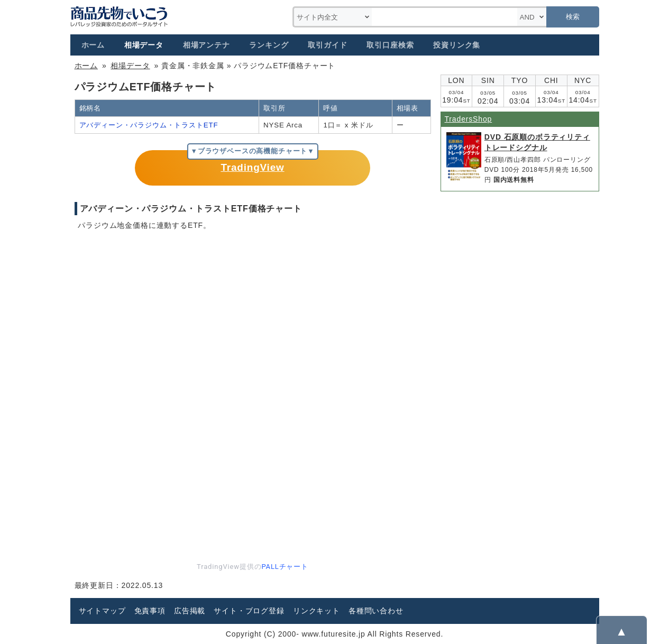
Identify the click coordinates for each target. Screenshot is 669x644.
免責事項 (150, 611)
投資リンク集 (457, 45)
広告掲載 (190, 611)
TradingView (252, 167)
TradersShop (469, 119)
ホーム (93, 45)
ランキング (269, 45)
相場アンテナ (207, 45)
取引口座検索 (390, 45)
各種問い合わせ (376, 611)
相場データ (144, 45)
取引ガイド (327, 45)
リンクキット (317, 611)
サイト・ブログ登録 (249, 611)
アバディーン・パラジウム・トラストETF (149, 125)
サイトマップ (102, 611)
